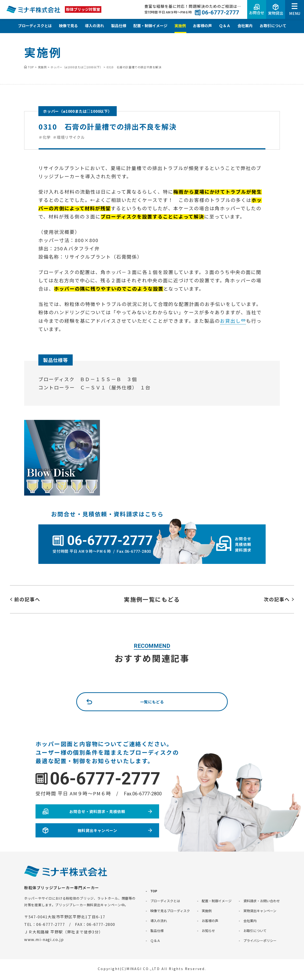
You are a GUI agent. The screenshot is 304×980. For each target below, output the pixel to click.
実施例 (180, 26)
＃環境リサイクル (69, 137)
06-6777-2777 (105, 779)
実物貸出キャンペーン (260, 911)
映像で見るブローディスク (170, 911)
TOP (154, 891)
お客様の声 (202, 26)
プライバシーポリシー (260, 941)
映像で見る (68, 26)
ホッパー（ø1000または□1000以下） (78, 111)
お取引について (273, 26)
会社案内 (245, 26)
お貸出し (230, 321)
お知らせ (208, 931)
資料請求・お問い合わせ (262, 901)
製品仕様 (119, 26)
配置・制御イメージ (150, 26)
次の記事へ (277, 599)
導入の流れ (94, 26)
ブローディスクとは (35, 26)
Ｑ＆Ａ (225, 26)
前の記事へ (27, 599)
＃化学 (45, 137)
